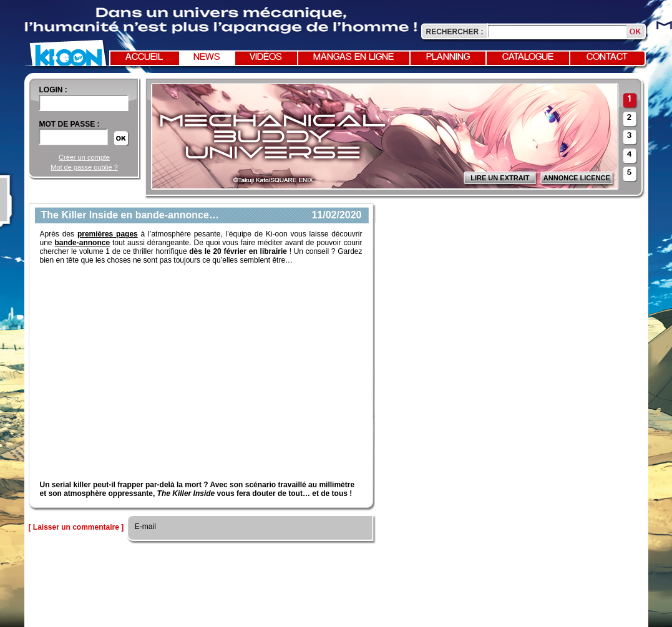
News (207, 57)
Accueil (144, 57)
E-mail (144, 527)
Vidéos (266, 57)
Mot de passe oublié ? (84, 167)
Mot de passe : (70, 124)
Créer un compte (84, 157)
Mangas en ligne (353, 57)
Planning (448, 57)
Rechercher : (455, 32)
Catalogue (528, 57)
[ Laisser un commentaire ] (76, 527)
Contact (607, 57)
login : (53, 90)
